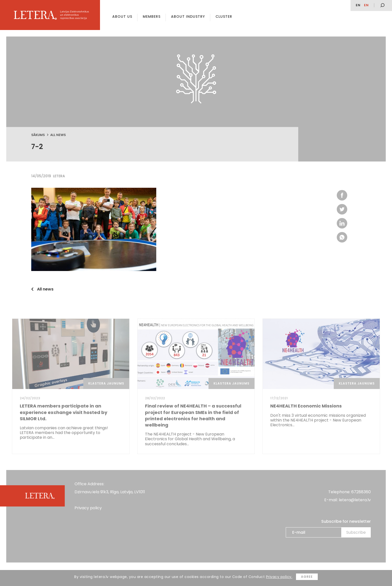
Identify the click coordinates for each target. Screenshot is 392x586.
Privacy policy (88, 508)
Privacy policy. (279, 577)
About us (122, 16)
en (366, 5)
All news (58, 135)
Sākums (38, 135)
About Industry (188, 16)
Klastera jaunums (106, 383)
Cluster (224, 16)
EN (358, 5)
